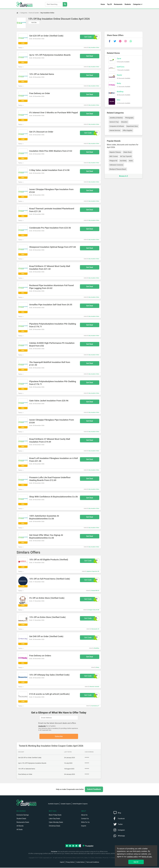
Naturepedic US (95, 629)
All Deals (20, 830)
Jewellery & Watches (116, 118)
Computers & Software (117, 126)
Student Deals (21, 819)
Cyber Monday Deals (56, 823)
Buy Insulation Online (47, 13)
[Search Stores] (65, 4)
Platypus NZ (113, 161)
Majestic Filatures (115, 152)
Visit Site (34, 23)
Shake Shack (127, 152)
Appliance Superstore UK (93, 571)
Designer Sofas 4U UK (94, 610)
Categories (137, 4)
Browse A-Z (124, 176)
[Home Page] (18, 13)
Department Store (132, 126)
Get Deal (90, 56)
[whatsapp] (131, 41)
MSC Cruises (114, 156)
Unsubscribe (42, 726)
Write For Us (85, 823)
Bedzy (98, 667)
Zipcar (119, 58)
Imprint (84, 826)
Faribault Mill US (95, 591)
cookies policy (132, 857)
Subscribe (59, 736)
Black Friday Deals (55, 815)
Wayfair (119, 75)
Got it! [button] (136, 862)
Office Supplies (128, 130)
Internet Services (115, 130)
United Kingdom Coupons (80, 804)
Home (103, 4)
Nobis (131, 161)
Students (128, 4)
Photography (129, 118)
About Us (84, 815)
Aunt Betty (123, 161)
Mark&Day (97, 648)
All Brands (20, 826)
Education (124, 122)
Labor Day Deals (54, 819)
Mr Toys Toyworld (126, 156)
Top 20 (109, 4)
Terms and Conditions (93, 862)
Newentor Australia (94, 687)
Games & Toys (114, 122)
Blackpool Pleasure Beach (118, 169)
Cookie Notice (80, 862)
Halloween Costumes (116, 165)
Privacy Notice (70, 862)
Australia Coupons (54, 804)
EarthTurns (121, 67)
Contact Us (85, 819)
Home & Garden (34, 13)
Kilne (119, 100)
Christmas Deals (55, 826)
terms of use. (147, 857)
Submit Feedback (94, 790)
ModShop (120, 92)
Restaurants (118, 4)
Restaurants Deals (23, 823)
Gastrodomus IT (95, 706)
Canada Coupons (66, 804)
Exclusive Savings (23, 815)
